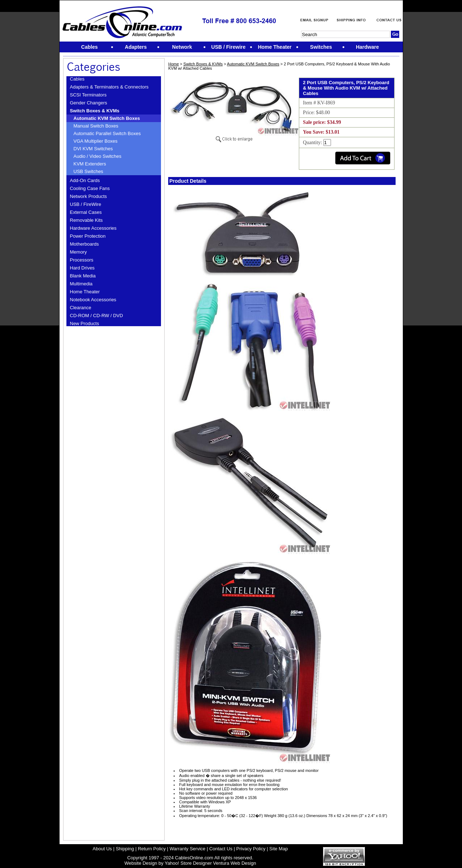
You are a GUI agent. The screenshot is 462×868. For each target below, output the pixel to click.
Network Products (89, 196)
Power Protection (88, 236)
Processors (82, 260)
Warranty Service (188, 849)
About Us (102, 849)
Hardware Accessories (93, 228)
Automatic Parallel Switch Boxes (107, 133)
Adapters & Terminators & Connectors (109, 87)
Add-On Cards (85, 180)
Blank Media (83, 276)
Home (173, 64)
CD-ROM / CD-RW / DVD (97, 316)
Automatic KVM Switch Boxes (107, 118)
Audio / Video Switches (98, 156)
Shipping (125, 849)
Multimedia (81, 284)
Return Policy (152, 849)
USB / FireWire (86, 204)
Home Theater (85, 292)
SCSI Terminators (88, 95)
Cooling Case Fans (90, 188)
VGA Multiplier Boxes (96, 141)
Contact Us (221, 849)
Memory (79, 252)
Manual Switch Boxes (96, 126)
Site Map (278, 849)
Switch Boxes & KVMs (95, 111)
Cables (77, 79)
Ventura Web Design (234, 863)
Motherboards (84, 244)
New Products (85, 323)
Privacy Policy (251, 849)
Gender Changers (89, 103)
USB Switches (88, 171)
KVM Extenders (90, 164)
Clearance (81, 308)
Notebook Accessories (93, 300)
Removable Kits (86, 220)
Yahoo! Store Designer (188, 863)
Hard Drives (82, 268)
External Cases (86, 212)
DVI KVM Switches (93, 149)
